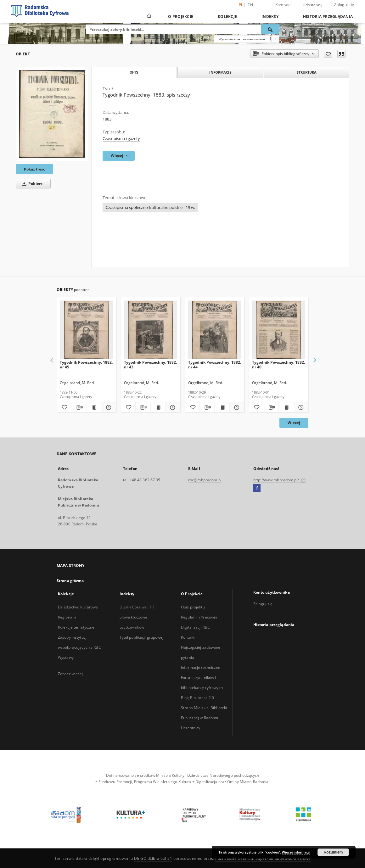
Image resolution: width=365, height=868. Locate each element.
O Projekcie (181, 17)
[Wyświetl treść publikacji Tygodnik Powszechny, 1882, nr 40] (286, 407)
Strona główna (70, 581)
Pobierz (31, 184)
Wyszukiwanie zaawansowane (242, 39)
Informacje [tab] (220, 72)
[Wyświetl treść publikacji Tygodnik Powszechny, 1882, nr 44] (222, 407)
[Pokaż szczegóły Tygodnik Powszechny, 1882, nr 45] (108, 407)
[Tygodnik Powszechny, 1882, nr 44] (215, 330)
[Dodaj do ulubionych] (328, 54)
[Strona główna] (149, 16)
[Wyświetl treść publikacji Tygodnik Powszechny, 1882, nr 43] (158, 407)
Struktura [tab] (307, 72)
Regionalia (67, 617)
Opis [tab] (134, 72)
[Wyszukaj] (270, 29)
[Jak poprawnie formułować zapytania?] (275, 39)
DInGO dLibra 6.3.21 (153, 858)
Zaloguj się (344, 5)
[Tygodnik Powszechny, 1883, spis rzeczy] (52, 114)
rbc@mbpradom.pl (205, 480)
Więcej (294, 423)
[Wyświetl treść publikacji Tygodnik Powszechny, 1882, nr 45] (94, 407)
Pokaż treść (34, 169)
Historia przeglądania (328, 17)
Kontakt (188, 637)
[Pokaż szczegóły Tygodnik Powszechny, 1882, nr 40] (300, 407)
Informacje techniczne (201, 667)
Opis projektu (193, 607)
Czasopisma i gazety (121, 139)
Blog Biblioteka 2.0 (197, 698)
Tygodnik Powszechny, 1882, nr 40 (278, 364)
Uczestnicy (191, 728)
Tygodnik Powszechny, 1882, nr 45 (86, 364)
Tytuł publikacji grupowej (142, 637)
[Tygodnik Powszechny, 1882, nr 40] (279, 330)
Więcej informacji (296, 852)
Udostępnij (313, 5)
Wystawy (66, 657)
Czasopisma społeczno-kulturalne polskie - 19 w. (150, 207)
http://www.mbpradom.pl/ (280, 480)
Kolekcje (227, 17)
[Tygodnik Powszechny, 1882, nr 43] (151, 330)
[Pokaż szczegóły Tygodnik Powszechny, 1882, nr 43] (172, 407)
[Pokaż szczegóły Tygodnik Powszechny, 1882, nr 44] (236, 407)
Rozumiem (333, 852)
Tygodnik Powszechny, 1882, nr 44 (215, 364)
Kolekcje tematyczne (76, 627)
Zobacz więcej (70, 674)
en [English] (250, 5)
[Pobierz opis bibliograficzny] (79, 407)
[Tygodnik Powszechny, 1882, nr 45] (86, 330)
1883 (107, 119)
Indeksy (270, 17)
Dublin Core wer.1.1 (137, 607)
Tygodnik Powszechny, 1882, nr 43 (150, 364)
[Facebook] (257, 488)
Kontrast (283, 5)
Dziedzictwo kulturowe (78, 607)
